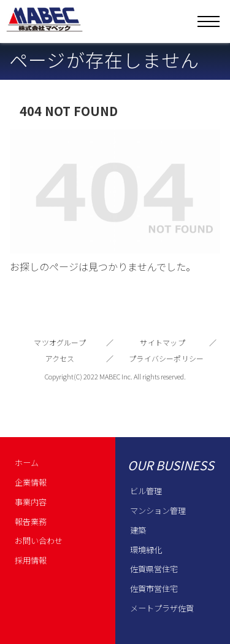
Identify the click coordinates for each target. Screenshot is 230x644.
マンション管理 (158, 510)
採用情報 (31, 560)
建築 (138, 530)
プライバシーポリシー (166, 358)
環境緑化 (146, 550)
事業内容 (31, 502)
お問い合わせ (39, 541)
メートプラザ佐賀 (162, 608)
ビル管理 (146, 491)
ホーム (27, 463)
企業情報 (31, 482)
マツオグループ (60, 342)
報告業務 (31, 522)
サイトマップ (162, 342)
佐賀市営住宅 (154, 588)
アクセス (60, 358)
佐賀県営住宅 (154, 569)
